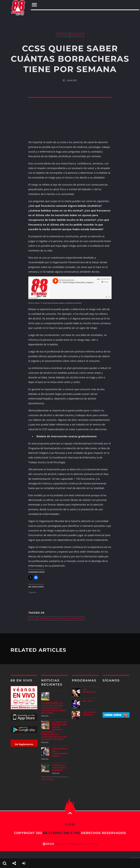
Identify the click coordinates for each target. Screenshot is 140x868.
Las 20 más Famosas (89, 713)
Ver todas (48, 779)
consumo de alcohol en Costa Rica (61, 618)
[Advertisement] (70, 16)
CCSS (33, 618)
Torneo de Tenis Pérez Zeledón (59, 768)
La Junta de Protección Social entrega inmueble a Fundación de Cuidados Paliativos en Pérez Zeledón (54, 731)
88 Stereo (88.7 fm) (62, 833)
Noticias (63, 35)
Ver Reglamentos (24, 744)
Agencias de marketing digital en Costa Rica (76, 844)
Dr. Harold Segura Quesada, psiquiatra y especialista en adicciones (61, 303)
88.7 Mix (87, 701)
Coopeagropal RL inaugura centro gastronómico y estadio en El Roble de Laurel (54, 708)
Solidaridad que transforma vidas (60, 752)
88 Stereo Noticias (34, 303)
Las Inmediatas (90, 691)
